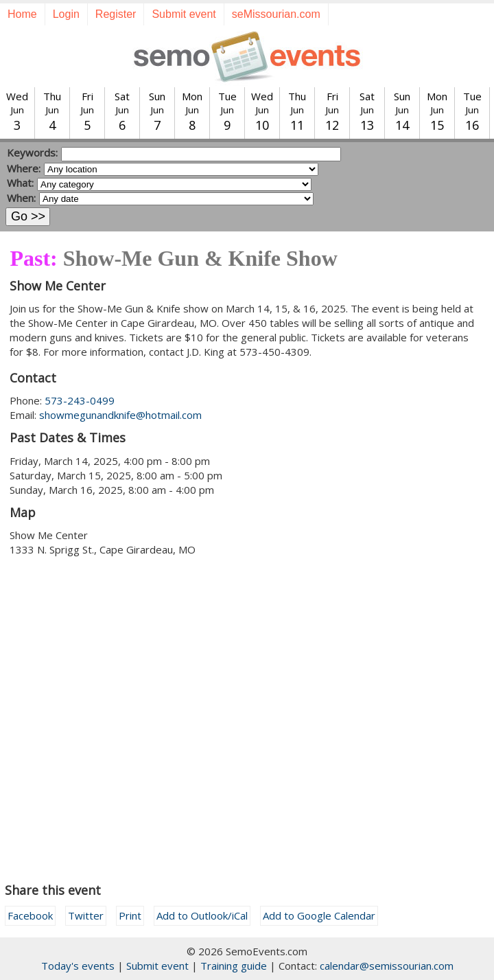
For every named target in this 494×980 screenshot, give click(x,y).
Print (130, 915)
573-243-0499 (80, 400)
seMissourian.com (276, 14)
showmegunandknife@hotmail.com (120, 415)
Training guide (234, 966)
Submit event (184, 14)
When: (21, 198)
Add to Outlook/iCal (202, 915)
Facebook (30, 915)
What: (20, 183)
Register (116, 14)
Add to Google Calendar (319, 915)
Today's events (78, 966)
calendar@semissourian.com (387, 966)
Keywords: (32, 152)
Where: (24, 168)
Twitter (86, 915)
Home (22, 14)
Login (66, 14)
